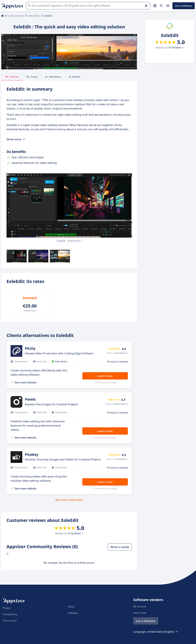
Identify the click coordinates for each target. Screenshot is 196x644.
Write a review (120, 547)
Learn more (105, 376)
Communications (16, 16)
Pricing (32, 77)
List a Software (184, 6)
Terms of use (10, 620)
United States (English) (163, 632)
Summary (12, 77)
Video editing (34, 16)
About (71, 607)
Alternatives (53, 77)
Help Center (140, 613)
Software (73, 613)
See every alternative (69, 500)
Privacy (6, 608)
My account (140, 606)
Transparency (10, 614)
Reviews (75, 77)
